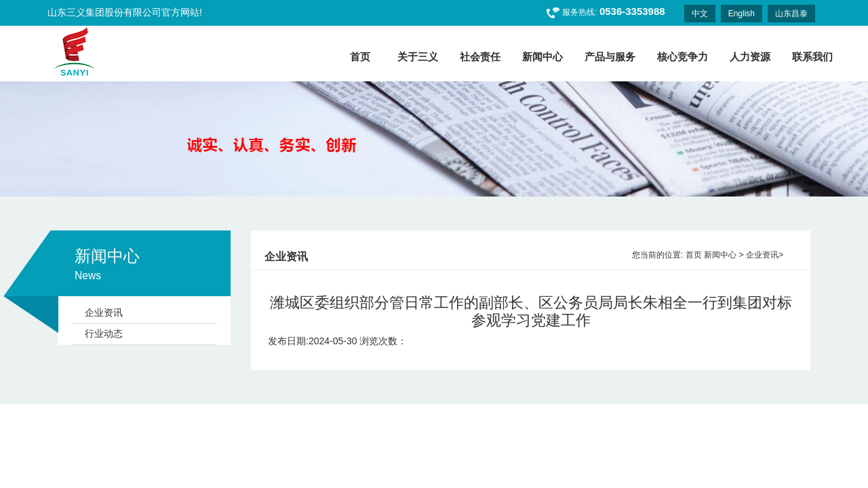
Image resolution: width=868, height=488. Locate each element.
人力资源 (750, 57)
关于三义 (418, 57)
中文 (700, 14)
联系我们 (812, 57)
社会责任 (480, 57)
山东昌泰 (791, 14)
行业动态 (104, 333)
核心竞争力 (683, 57)
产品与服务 (610, 57)
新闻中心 (542, 57)
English (742, 14)
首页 (694, 255)
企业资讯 (104, 312)
